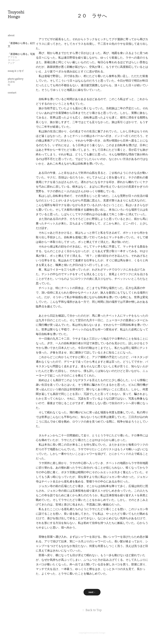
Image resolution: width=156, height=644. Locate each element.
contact (12, 93)
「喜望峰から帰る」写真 (21, 54)
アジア (11, 63)
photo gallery (16, 79)
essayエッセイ (16, 71)
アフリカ (12, 57)
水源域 (11, 82)
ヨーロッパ (14, 60)
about (11, 35)
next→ (92, 592)
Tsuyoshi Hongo (16, 14)
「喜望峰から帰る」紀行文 (21, 45)
